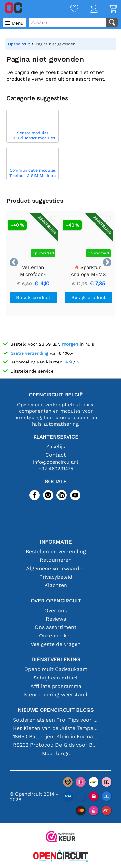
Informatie (56, 542)
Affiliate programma (56, 686)
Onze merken (56, 636)
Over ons (56, 610)
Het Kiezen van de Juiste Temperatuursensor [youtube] (56, 728)
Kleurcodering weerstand (56, 694)
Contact (56, 455)
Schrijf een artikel (56, 678)
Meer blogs (56, 753)
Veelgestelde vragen (56, 644)
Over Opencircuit (56, 601)
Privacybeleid (56, 577)
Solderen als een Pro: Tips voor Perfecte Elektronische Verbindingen (56, 720)
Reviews (56, 619)
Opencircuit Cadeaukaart (56, 669)
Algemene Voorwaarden (56, 568)
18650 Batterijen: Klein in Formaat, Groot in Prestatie (56, 737)
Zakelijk (56, 446)
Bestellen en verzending (56, 552)
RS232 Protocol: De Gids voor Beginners (56, 745)
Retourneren (56, 560)
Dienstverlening (56, 660)
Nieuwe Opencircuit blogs (56, 710)
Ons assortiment (56, 627)
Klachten (56, 585)
